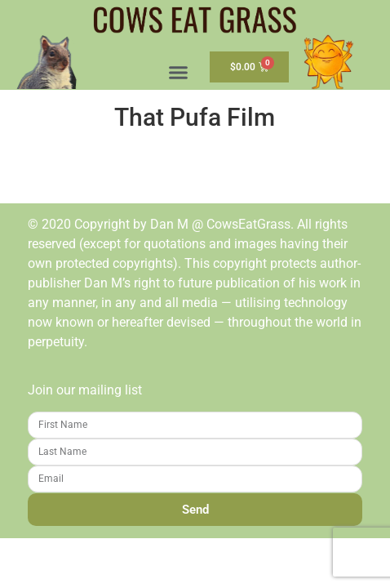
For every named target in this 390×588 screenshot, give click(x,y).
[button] (179, 73)
